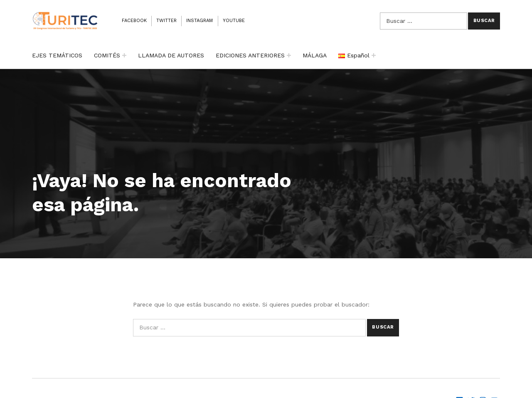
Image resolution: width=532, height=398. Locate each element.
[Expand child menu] (124, 55)
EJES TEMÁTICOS (57, 55)
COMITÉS (107, 55)
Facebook (134, 21)
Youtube (234, 21)
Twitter (166, 21)
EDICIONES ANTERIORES (250, 55)
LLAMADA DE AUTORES (171, 55)
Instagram (199, 21)
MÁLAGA (315, 55)
